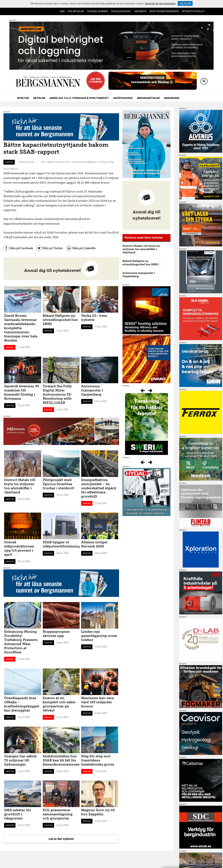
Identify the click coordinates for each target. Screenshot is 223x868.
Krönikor (140, 11)
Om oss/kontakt (121, 11)
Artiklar (39, 98)
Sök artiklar (76, 11)
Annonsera (172, 98)
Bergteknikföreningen (164, 11)
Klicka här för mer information (160, 3)
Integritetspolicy (193, 11)
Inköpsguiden (123, 98)
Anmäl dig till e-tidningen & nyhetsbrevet (79, 98)
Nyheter (23, 98)
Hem (62, 11)
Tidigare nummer (97, 11)
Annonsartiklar (148, 98)
